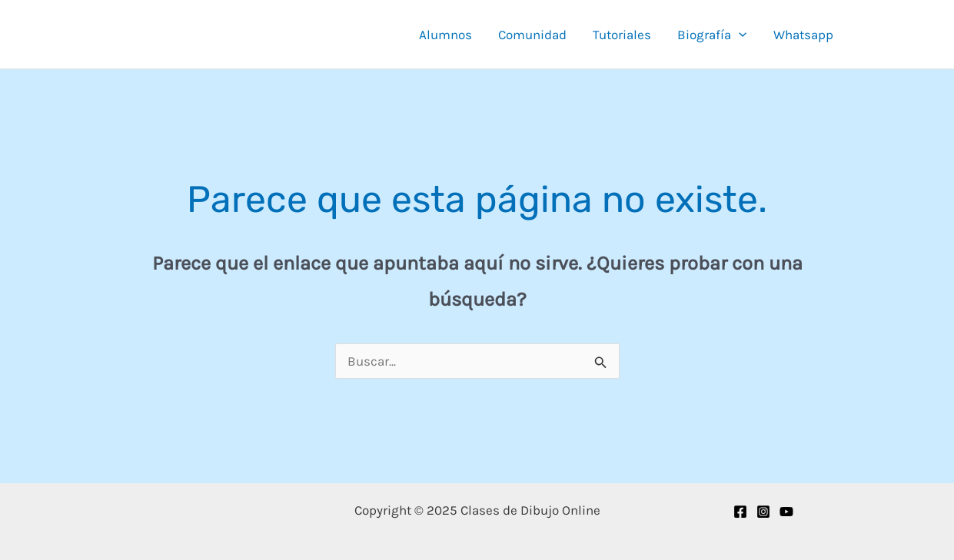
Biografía (712, 35)
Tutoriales (622, 35)
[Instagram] (763, 512)
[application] (739, 35)
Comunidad (532, 35)
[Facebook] (740, 512)
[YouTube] (786, 512)
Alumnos (445, 35)
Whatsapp (803, 35)
